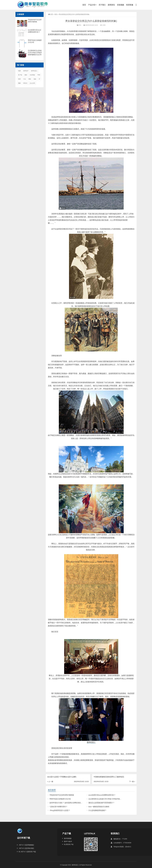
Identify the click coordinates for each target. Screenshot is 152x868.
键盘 (35, 79)
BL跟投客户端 (69, 844)
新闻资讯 (111, 5)
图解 (19, 83)
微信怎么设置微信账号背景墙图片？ (101, 803)
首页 (84, 5)
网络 (30, 79)
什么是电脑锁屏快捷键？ (97, 810)
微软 (26, 75)
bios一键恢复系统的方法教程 (99, 807)
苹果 (39, 75)
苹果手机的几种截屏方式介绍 (60, 799)
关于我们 (102, 5)
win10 (25, 83)
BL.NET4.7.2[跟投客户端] (27, 852)
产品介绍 (92, 5)
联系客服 (130, 5)
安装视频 (121, 5)
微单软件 (26, 71)
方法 (25, 79)
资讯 (56, 14)
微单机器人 (91, 742)
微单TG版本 (68, 841)
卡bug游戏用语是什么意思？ (60, 810)
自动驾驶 (32, 75)
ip (39, 79)
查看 (19, 79)
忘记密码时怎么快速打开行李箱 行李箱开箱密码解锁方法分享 (111, 799)
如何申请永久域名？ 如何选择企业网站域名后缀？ (68, 803)
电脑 (19, 71)
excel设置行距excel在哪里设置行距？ (102, 795)
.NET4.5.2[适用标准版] (26, 848)
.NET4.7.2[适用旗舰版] (26, 845)
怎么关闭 (32, 83)
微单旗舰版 (68, 838)
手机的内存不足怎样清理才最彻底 (62, 795)
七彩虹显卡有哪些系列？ (58, 807)
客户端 (20, 75)
